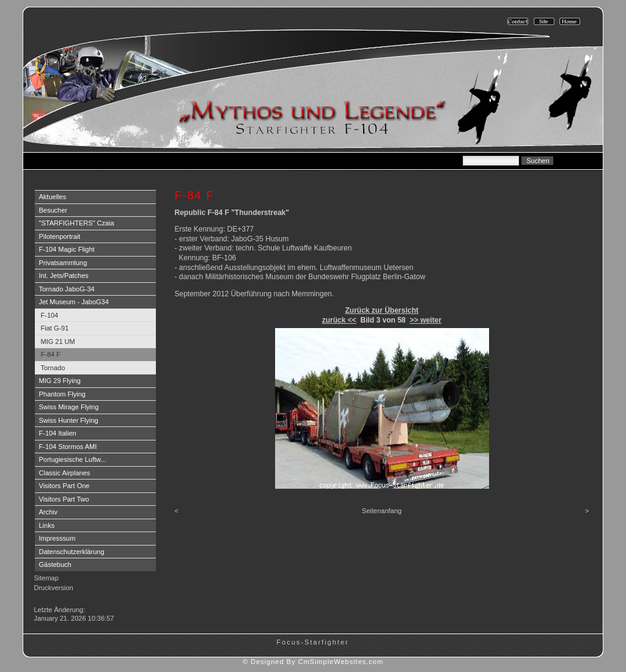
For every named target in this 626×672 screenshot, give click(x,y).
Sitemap (46, 578)
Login (44, 599)
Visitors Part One (64, 486)
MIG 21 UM (58, 341)
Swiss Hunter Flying (69, 420)
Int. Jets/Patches (64, 276)
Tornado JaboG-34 (67, 289)
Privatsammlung (63, 263)
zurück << (339, 320)
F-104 (50, 315)
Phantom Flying (62, 394)
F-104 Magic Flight (67, 249)
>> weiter (425, 320)
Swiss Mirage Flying (69, 407)
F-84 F (51, 354)
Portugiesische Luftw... (73, 459)
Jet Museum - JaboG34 (74, 302)
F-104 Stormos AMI (68, 447)
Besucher (53, 210)
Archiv (49, 512)
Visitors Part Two (64, 499)
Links (47, 525)
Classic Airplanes (65, 473)
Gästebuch (55, 564)
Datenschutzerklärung (72, 552)
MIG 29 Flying (60, 381)
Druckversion (54, 588)
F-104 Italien (58, 433)
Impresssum (57, 538)
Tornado (53, 368)
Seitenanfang (382, 511)
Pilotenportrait (60, 236)
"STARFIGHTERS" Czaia (77, 223)
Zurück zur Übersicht (381, 310)
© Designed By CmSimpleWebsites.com (313, 662)
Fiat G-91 (55, 328)
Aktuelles (53, 197)
